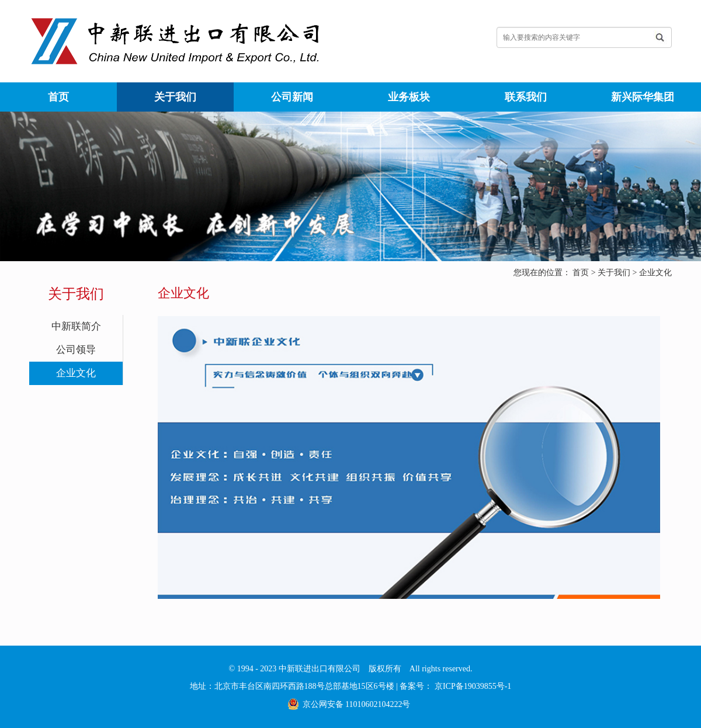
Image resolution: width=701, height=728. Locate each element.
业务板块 (409, 97)
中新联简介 (76, 326)
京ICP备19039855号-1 (472, 686)
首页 (58, 97)
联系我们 (526, 97)
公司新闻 (292, 97)
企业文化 (655, 273)
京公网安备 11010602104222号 (357, 704)
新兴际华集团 (643, 97)
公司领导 (76, 350)
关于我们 (175, 97)
